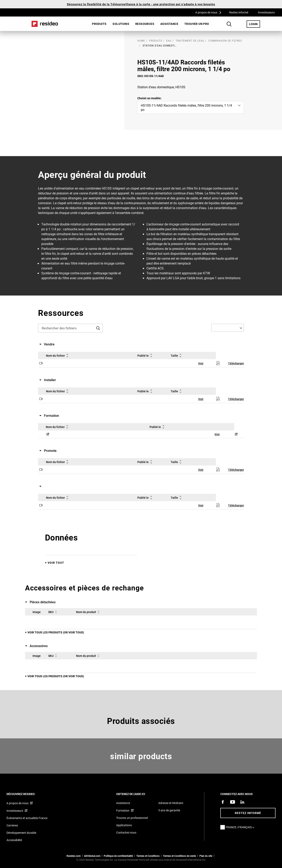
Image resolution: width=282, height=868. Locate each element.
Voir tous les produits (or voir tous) (56, 632)
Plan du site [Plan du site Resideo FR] (206, 856)
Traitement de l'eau (190, 41)
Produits (99, 24)
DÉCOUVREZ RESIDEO (26, 794)
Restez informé (239, 12)
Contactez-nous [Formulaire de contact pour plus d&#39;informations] (126, 832)
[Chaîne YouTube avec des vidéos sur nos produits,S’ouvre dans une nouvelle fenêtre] (233, 802)
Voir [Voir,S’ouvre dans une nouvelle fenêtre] (201, 363)
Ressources (145, 24)
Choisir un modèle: (149, 98)
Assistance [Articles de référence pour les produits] (123, 803)
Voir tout (56, 563)
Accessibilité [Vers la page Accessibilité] (14, 840)
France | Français (241, 827)
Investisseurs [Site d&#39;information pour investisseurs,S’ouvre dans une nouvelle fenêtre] (15, 811)
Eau (169, 41)
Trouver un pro (197, 24)
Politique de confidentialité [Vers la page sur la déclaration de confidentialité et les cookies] (118, 856)
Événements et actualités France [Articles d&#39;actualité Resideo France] (27, 818)
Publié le (145, 355)
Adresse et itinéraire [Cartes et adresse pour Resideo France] (171, 803)
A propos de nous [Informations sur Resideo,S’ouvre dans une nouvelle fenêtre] (17, 803)
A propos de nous (210, 12)
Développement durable (21, 833)
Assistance (169, 24)
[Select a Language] (228, 328)
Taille (177, 355)
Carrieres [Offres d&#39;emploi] (12, 825)
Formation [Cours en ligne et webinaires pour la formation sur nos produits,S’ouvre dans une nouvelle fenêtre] (123, 810)
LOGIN (255, 24)
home (141, 41)
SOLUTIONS (121, 24)
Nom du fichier (58, 355)
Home (45, 24)
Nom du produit (89, 612)
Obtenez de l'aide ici (136, 794)
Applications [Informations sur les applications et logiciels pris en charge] (124, 825)
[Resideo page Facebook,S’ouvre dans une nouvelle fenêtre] (223, 802)
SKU (53, 612)
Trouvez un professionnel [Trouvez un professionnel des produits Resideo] (132, 818)
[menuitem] (99, 24)
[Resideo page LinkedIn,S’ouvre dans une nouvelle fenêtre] (242, 802)
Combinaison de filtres (225, 41)
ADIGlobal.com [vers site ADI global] (92, 856)
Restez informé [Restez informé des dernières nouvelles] (248, 813)
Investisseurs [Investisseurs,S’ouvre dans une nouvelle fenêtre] (266, 12)
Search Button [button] (229, 24)
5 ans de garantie (169, 810)
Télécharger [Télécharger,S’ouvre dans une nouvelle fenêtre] (236, 363)
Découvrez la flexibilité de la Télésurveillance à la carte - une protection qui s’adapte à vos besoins (141, 4)
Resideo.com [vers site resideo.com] (74, 856)
